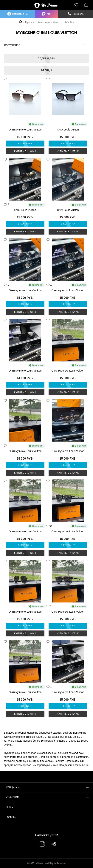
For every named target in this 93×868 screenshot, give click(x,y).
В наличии (36, 124)
